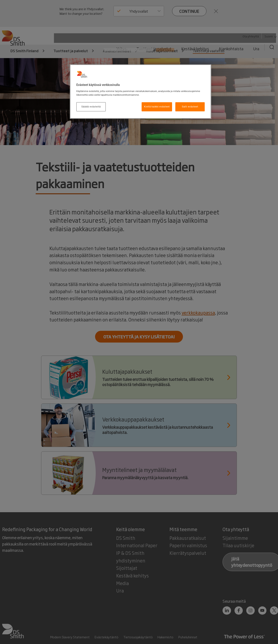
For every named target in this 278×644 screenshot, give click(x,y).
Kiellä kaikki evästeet (157, 107)
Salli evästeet (190, 107)
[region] (141, 92)
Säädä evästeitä (91, 107)
